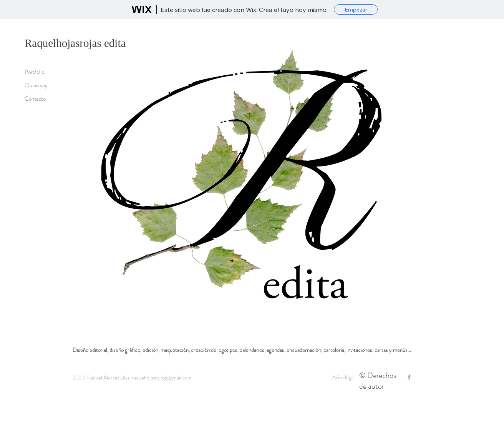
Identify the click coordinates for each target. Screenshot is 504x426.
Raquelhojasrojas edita (75, 43)
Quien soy (36, 85)
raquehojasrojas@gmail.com (162, 378)
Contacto (35, 99)
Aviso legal (343, 377)
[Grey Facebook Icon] (409, 377)
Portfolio (34, 72)
